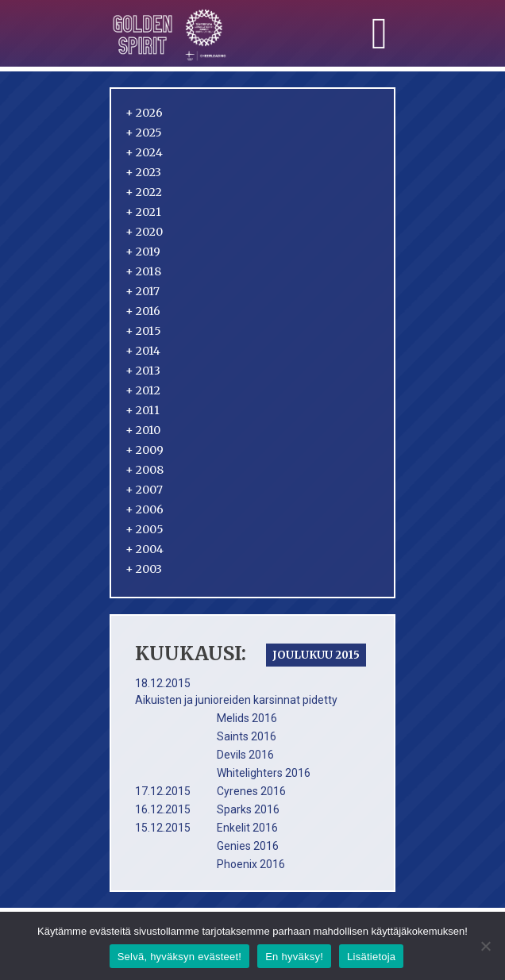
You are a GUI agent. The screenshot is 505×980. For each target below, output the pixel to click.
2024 (144, 152)
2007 (144, 490)
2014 (143, 351)
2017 (143, 291)
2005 (145, 529)
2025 (144, 133)
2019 (143, 252)
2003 (144, 569)
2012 (143, 390)
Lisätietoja (371, 957)
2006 (145, 509)
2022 (144, 192)
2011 (143, 410)
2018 (143, 271)
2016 (143, 311)
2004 (145, 549)
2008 (145, 470)
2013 (143, 371)
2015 (143, 331)
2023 (143, 172)
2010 (143, 430)
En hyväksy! (294, 957)
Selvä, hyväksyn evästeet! (180, 957)
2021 (143, 212)
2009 (145, 450)
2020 (144, 232)
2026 (144, 113)
